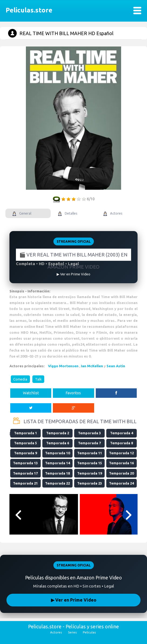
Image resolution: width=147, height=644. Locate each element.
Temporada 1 (25, 433)
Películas (89, 632)
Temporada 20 (121, 473)
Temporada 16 (121, 463)
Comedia (20, 379)
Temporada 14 (57, 463)
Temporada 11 (90, 453)
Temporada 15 (90, 463)
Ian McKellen (92, 366)
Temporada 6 (58, 443)
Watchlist (31, 393)
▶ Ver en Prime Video (74, 600)
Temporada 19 (90, 473)
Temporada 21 (25, 483)
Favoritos (73, 393)
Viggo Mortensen (63, 366)
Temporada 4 (122, 433)
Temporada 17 (25, 473)
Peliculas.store (28, 10)
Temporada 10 (57, 453)
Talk (38, 379)
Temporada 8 (122, 443)
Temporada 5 (25, 443)
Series (72, 632)
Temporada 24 (121, 483)
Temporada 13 (25, 463)
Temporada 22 (57, 483)
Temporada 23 (90, 483)
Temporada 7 (89, 443)
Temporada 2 (58, 433)
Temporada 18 (57, 473)
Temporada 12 (121, 453)
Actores (56, 632)
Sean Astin (116, 366)
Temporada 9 (25, 453)
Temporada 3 (89, 433)
